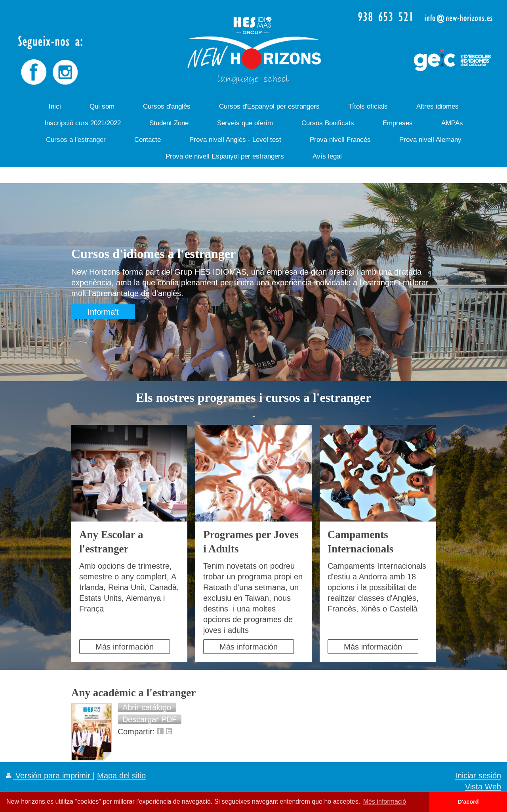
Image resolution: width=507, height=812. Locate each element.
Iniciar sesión (478, 775)
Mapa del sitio (121, 775)
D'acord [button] (468, 802)
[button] (147, 707)
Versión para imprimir (49, 775)
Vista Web (483, 786)
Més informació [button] (385, 801)
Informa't (103, 312)
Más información (125, 647)
